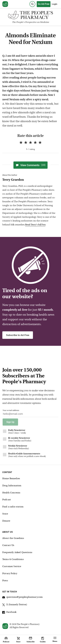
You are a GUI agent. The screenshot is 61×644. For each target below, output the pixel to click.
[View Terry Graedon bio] (29, 180)
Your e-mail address (11, 410)
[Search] (32, 4)
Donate (6, 521)
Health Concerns (11, 493)
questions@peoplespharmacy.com (22, 598)
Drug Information (12, 486)
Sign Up (10, 422)
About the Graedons (13, 538)
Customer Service (12, 567)
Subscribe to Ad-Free (18, 335)
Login (55, 4)
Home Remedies (11, 479)
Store (5, 514)
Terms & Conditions (13, 559)
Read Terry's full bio (35, 225)
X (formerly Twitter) (15, 605)
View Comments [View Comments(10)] (30, 165)
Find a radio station (13, 507)
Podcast (7, 500)
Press (5, 581)
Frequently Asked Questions (17, 552)
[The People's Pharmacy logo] (30, 16)
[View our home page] (5, 4)
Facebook (9, 613)
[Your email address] (30, 415)
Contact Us (8, 545)
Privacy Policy (10, 574)
